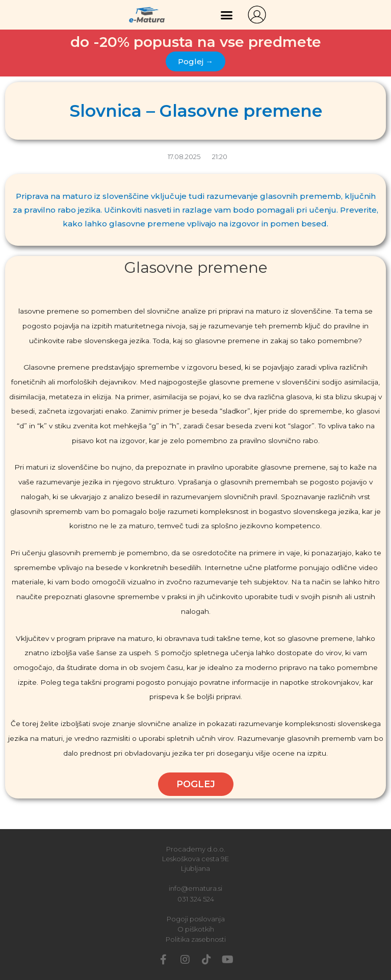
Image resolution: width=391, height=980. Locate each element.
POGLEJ (196, 784)
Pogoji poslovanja (196, 919)
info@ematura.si (195, 888)
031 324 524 (196, 899)
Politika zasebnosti (196, 939)
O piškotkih (196, 929)
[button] (227, 15)
